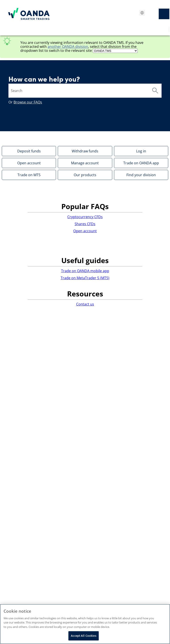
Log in (141, 151)
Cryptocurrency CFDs (85, 217)
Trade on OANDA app (141, 163)
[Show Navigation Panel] (164, 14)
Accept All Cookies (83, 636)
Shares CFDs (85, 224)
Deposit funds (29, 151)
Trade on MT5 (29, 175)
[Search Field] (85, 91)
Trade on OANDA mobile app (85, 271)
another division (68, 47)
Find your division (141, 175)
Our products (85, 175)
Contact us (85, 304)
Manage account (85, 163)
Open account (29, 163)
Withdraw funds (85, 151)
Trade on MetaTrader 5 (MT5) (85, 278)
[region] (85, 624)
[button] (155, 91)
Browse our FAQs (28, 102)
